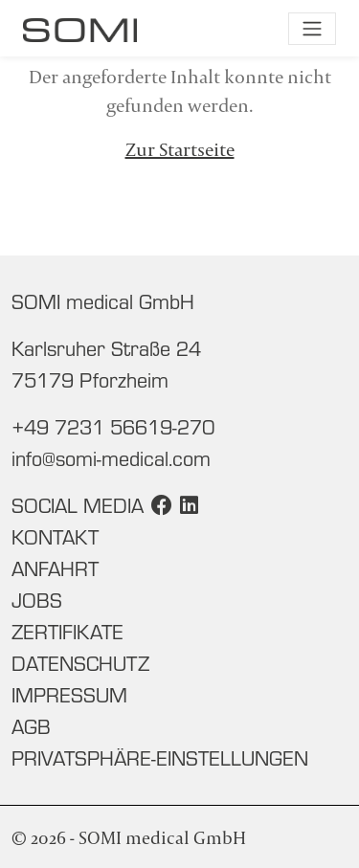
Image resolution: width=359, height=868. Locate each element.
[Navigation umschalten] (312, 29)
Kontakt (55, 537)
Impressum (69, 695)
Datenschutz (80, 663)
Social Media (78, 505)
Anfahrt (55, 568)
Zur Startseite (180, 149)
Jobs (37, 600)
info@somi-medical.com (111, 458)
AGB (31, 726)
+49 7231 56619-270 (113, 427)
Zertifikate (67, 632)
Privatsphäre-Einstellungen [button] (160, 758)
